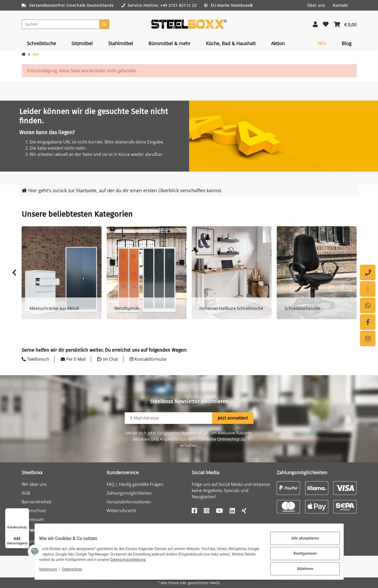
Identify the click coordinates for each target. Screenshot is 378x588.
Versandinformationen (129, 502)
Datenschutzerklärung (157, 562)
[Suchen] (61, 24)
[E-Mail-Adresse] (169, 418)
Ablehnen (301, 570)
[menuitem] (41, 43)
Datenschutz (34, 511)
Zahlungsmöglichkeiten (129, 493)
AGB (26, 493)
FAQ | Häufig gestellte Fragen (135, 484)
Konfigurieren (301, 556)
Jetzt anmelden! (233, 418)
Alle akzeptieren (301, 543)
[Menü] (26, 511)
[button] (315, 24)
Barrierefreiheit (37, 502)
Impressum (33, 519)
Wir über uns (34, 484)
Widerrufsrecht (121, 511)
